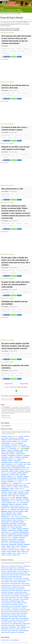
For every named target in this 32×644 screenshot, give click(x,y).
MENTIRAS (13, 510)
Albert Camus (19, 566)
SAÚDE (10, 539)
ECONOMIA (22, 471)
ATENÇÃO (4, 442)
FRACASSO (26, 487)
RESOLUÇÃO (5, 273)
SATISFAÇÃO (4, 539)
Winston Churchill (5, 632)
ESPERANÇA (20, 476)
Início (2, 8)
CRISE (29, 463)
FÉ (23, 489)
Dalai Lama (21, 580)
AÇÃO (14, 447)
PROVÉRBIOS (20, 531)
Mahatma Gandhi (17, 611)
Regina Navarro (27, 624)
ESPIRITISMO (4, 478)
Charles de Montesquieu (7, 578)
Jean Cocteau (16, 599)
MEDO (27, 508)
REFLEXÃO (4, 534)
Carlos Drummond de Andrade (15, 577)
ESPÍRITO (25, 478)
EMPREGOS (25, 473)
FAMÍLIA (3, 485)
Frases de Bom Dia (5, 640)
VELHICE (9, 551)
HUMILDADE (13, 309)
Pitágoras (10, 622)
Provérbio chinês (21, 622)
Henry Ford (27, 594)
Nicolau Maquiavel (24, 618)
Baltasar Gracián (17, 573)
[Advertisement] (16, 70)
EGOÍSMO (14, 473)
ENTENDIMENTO (5, 475)
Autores (7, 14)
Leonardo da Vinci (16, 608)
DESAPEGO (4, 468)
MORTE (26, 510)
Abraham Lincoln (5, 566)
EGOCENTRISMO (25, 292)
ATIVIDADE (14, 442)
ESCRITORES (19, 223)
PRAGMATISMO (5, 157)
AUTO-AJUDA (14, 445)
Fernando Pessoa (26, 585)
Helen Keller (11, 594)
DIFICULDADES (5, 469)
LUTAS (21, 506)
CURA (25, 464)
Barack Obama (24, 573)
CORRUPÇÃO (4, 461)
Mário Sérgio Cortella (6, 615)
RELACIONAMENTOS (12, 534)
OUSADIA (3, 520)
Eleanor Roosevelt (5, 584)
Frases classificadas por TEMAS (11, 10)
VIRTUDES (10, 553)
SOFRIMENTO (27, 544)
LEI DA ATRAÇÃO (24, 503)
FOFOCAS (16, 487)
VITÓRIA (19, 553)
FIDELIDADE (15, 485)
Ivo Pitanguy (26, 598)
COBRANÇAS (11, 226)
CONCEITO (12, 454)
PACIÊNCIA (9, 520)
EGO (2, 473)
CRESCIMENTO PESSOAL (7, 463)
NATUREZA (19, 513)
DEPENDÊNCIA (21, 466)
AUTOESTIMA (20, 443)
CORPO (19, 459)
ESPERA (9, 476)
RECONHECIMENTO (24, 532)
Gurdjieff (16, 592)
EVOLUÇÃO (4, 482)
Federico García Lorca (17, 585)
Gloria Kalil (4, 592)
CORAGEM (4, 459)
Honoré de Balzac (24, 596)
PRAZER (13, 527)
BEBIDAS (23, 447)
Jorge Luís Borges (5, 604)
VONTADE (14, 555)
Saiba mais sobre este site (6, 418)
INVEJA (18, 501)
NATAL (14, 513)
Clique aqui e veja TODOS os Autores (17, 564)
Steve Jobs (23, 629)
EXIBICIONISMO (13, 51)
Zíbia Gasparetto (20, 632)
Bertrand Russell (23, 575)
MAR (8, 508)
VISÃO (14, 553)
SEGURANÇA (21, 539)
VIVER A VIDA (24, 553)
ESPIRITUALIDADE (12, 478)
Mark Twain (14, 615)
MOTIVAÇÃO (4, 511)
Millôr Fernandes (23, 617)
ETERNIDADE (10, 480)
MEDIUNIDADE (22, 508)
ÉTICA (15, 480)
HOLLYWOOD (4, 494)
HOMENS (15, 494)
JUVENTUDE (9, 503)
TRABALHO (11, 550)
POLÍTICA (24, 525)
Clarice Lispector (9, 580)
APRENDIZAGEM (16, 440)
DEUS (28, 468)
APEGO (10, 440)
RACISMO (26, 531)
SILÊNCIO (9, 138)
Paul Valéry (26, 620)
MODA (18, 510)
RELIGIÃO (20, 534)
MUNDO (26, 511)
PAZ (11, 522)
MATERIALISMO (14, 508)
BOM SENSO (13, 449)
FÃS (20, 489)
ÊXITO (20, 482)
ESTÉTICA (4, 480)
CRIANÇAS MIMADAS (25, 155)
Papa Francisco (19, 620)
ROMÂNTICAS (9, 537)
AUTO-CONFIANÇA (22, 445)
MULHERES (21, 511)
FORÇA (21, 487)
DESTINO (24, 468)
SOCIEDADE (20, 544)
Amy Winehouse (21, 568)
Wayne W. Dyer (15, 631)
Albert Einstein (27, 566)
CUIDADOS (9, 464)
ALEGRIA (21, 436)
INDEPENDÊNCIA (5, 499)
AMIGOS (7, 438)
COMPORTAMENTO (10, 452)
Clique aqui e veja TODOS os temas (8, 434)
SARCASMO (22, 537)
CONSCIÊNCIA (27, 456)
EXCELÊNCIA (10, 482)
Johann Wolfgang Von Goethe (20, 603)
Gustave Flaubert (23, 592)
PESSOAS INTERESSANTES (17, 312)
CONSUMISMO (5, 457)
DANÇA (3, 466)
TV (26, 550)
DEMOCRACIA (14, 466)
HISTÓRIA (27, 492)
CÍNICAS (29, 464)
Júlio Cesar (12, 606)
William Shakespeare (24, 631)
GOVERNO (27, 490)
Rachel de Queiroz (5, 624)
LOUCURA (16, 506)
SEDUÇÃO (15, 539)
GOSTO (11, 490)
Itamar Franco (20, 598)
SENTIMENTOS (21, 541)
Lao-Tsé (3, 608)
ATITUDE (9, 442)
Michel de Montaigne (13, 617)
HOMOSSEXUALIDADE (23, 494)
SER (2, 543)
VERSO (19, 551)
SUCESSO (18, 546)
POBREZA (10, 525)
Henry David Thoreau (19, 594)
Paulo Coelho (4, 622)
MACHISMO (4, 508)
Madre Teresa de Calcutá (7, 611)
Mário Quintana (24, 613)
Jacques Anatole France (7, 599)
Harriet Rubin (4, 594)
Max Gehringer (5, 617)
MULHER (16, 511)
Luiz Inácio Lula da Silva (25, 610)
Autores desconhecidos (7, 573)
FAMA (18, 292)
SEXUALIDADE (16, 543)
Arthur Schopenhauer (12, 571)
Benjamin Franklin (14, 575)
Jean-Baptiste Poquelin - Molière (17, 601)
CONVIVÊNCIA (25, 457)
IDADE (14, 496)
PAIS (17, 354)
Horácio (3, 598)
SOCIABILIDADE (13, 544)
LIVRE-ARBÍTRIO (5, 506)
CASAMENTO (16, 450)
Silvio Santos (12, 629)
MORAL (22, 510)
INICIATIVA (12, 499)
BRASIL (19, 449)
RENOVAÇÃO (26, 534)
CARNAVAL (4, 450)
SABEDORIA (16, 537)
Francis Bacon (21, 587)
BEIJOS (28, 447)
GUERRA (15, 492)
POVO (8, 527)
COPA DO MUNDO (25, 449)
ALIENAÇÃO (27, 436)
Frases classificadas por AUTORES (12, 12)
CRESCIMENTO (17, 461)
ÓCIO (16, 517)
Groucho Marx (10, 592)
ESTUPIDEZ (19, 49)
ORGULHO (19, 270)
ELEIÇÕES (19, 473)
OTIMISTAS (27, 518)
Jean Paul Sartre (5, 601)
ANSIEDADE (21, 438)
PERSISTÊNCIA (13, 524)
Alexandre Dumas (13, 568)
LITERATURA (25, 93)
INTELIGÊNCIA (19, 499)
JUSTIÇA (3, 503)
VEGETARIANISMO (6, 197)
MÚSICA (3, 513)
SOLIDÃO (3, 546)
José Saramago (14, 604)
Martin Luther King (22, 615)
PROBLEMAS (26, 529)
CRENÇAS (11, 461)
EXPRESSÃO (17, 483)
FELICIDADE (9, 485)
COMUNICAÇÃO (19, 135)
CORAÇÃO (9, 459)
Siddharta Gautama (25, 627)
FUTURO (17, 489)
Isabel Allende (12, 598)
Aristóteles (4, 571)
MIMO (17, 155)
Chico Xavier (26, 578)
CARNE (12, 194)
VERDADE (14, 551)
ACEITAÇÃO (4, 436)
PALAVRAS (19, 520)
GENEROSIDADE (5, 490)
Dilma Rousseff (13, 582)
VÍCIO (19, 555)
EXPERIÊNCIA (4, 483)
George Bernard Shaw (6, 590)
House (7, 598)
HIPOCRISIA (21, 492)
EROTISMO (12, 475)
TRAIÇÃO (17, 550)
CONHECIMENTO (19, 376)
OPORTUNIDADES (5, 518)
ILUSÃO (13, 497)
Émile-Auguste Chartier (16, 584)
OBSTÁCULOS (5, 517)
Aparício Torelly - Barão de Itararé (21, 570)
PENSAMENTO (16, 522)
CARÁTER (9, 450)
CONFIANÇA (4, 456)
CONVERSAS (18, 457)
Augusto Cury (27, 571)
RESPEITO (10, 536)
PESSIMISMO (4, 525)
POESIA (19, 525)
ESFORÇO (4, 476)
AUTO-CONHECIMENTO (7, 447)
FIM (8, 487)
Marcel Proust (25, 611)
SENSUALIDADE (13, 541)
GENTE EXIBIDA (21, 51)
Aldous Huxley (5, 568)
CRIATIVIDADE (23, 463)
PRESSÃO (4, 226)
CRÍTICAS (3, 464)
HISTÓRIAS (13, 93)
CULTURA (20, 464)
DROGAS (11, 471)
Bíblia (29, 575)
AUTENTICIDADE (5, 443)
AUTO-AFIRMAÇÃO (6, 445)
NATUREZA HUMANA (6, 515)
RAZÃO (3, 532)
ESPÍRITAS (26, 476)
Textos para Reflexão (6, 426)
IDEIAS (3, 497)
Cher (14, 578)
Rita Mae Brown (12, 625)
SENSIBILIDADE (5, 541)
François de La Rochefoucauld (8, 589)
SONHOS (8, 546)
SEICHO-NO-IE (13, 627)
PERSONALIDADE (6, 54)
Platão (15, 622)
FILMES (25, 485)
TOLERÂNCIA (4, 550)
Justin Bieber (18, 606)
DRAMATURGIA (5, 471)
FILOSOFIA (4, 487)
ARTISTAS (27, 440)
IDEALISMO (22, 496)
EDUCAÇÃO (28, 471)
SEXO (11, 543)
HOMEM (10, 494)
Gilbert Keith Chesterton (17, 590)
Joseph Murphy (5, 606)
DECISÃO (8, 466)
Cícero (3, 580)
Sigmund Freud (5, 629)
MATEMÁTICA (13, 373)
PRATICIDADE (21, 373)
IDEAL (17, 496)
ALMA (3, 438)
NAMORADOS (9, 513)
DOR (21, 469)
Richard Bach (4, 625)
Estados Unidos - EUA (22, 480)
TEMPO (13, 548)
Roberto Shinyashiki (21, 625)
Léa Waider (8, 608)
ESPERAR (15, 138)
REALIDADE (16, 532)
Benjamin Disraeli (5, 575)
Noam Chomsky (5, 620)
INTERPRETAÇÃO (5, 501)
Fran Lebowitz (5, 46)
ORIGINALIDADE (20, 518)
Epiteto (28, 584)
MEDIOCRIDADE (27, 49)
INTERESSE (26, 499)
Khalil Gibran (25, 606)
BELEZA (3, 449)
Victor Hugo (4, 631)
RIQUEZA (26, 536)
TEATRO (8, 548)
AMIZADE (12, 438)
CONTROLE (11, 457)
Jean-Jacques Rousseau (7, 603)
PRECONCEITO (19, 527)
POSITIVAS (4, 527)
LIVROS (19, 93)
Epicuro (23, 584)
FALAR (12, 135)
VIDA (3, 96)
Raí (11, 624)
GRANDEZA (4, 492)
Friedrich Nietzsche (20, 589)
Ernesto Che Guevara (6, 585)
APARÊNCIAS (5, 51)
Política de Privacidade (24, 643)
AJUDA (9, 436)
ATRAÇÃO (25, 442)
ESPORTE (20, 478)
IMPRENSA (25, 497)
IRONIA (26, 135)
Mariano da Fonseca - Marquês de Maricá (10, 613)
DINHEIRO (11, 469)
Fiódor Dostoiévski (5, 587)
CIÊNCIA (3, 452)
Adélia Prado (13, 566)
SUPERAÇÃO (24, 546)
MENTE (3, 510)
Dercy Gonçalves (5, 582)
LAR (14, 503)
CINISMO (13, 49)
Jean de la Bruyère (24, 599)
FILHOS (12, 155)
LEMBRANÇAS (5, 504)
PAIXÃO (14, 520)
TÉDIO (28, 550)
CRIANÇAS (27, 354)
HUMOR (4, 138)
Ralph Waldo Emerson (18, 624)
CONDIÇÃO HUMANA (20, 454)
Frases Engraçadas (15, 640)
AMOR (16, 438)
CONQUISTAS (19, 456)
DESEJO (9, 468)
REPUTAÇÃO (4, 536)
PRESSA (14, 529)
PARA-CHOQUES (5, 522)
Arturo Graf (20, 571)
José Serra (21, 604)
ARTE (22, 440)
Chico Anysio (19, 578)
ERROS (17, 475)
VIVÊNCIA (3, 555)
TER (22, 548)
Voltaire (9, 631)
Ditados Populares (22, 582)
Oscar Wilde (12, 620)
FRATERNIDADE (5, 489)
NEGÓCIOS (14, 515)
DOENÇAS (17, 469)
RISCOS (3, 537)
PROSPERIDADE (12, 531)
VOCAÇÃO (9, 555)
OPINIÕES (13, 270)
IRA (22, 501)
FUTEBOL (12, 489)
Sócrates (18, 629)
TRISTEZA (22, 550)
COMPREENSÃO (19, 452)
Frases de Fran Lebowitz (12, 18)
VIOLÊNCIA (4, 553)
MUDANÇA (10, 511)
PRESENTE (4, 529)
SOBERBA (25, 270)
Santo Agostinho (5, 627)
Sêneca (19, 627)
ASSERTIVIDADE (13, 273)
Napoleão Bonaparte (6, 618)
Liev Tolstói (23, 608)
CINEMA (21, 450)
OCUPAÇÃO (24, 517)
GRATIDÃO (10, 492)
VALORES (3, 551)
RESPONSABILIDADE (18, 536)
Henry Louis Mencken (6, 596)
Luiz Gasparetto (15, 610)
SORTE (13, 546)
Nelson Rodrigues (15, 618)
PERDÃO (22, 522)
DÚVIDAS (16, 471)
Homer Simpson (15, 596)
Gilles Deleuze (27, 590)
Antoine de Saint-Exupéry (7, 570)
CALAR (21, 138)
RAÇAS (7, 532)
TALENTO (3, 548)
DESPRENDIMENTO (17, 468)
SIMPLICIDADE (5, 544)
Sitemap (18, 643)
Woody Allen (13, 632)
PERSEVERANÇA (5, 524)
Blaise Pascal (4, 577)
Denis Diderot (27, 580)
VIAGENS (23, 551)
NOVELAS (20, 515)
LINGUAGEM (18, 504)
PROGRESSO (4, 531)
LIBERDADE (12, 504)
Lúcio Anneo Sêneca (6, 610)
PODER (15, 525)
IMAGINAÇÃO (19, 497)
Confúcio (16, 580)
